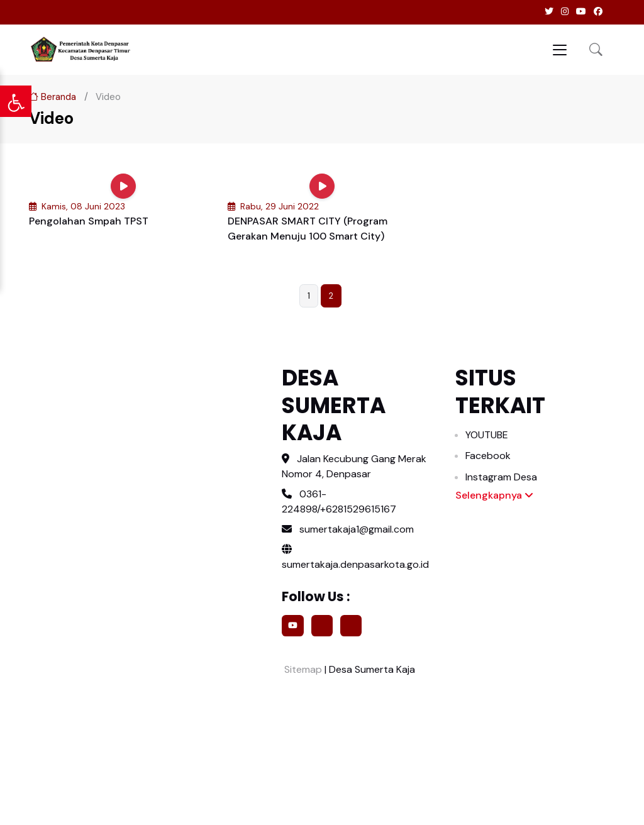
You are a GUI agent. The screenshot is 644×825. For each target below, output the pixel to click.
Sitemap (302, 669)
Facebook (488, 456)
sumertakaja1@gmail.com (357, 529)
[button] (596, 49)
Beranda (53, 97)
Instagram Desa (501, 477)
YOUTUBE (487, 435)
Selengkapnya (494, 495)
